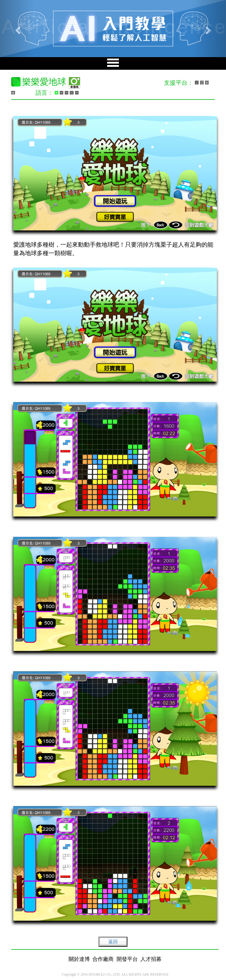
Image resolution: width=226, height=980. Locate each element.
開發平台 (127, 959)
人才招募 (151, 959)
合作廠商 (103, 959)
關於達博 (79, 959)
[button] (17, 29)
